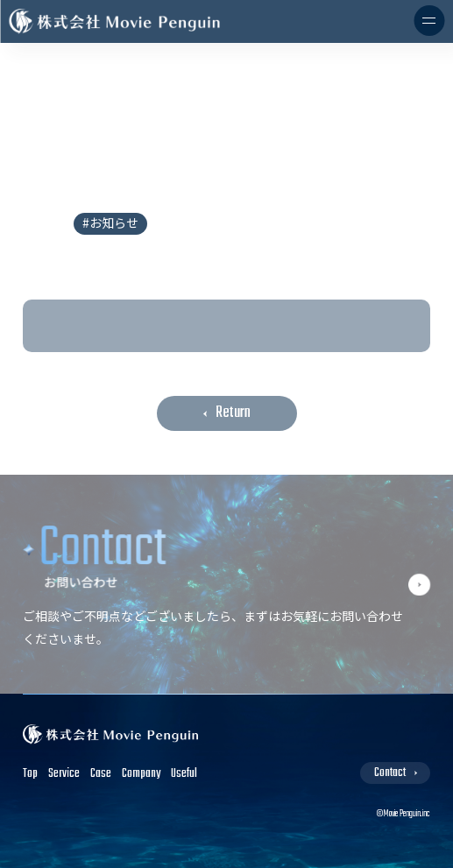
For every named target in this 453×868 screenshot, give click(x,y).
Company (141, 774)
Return (233, 413)
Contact (390, 773)
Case (101, 774)
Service (64, 774)
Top (30, 774)
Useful (184, 774)
